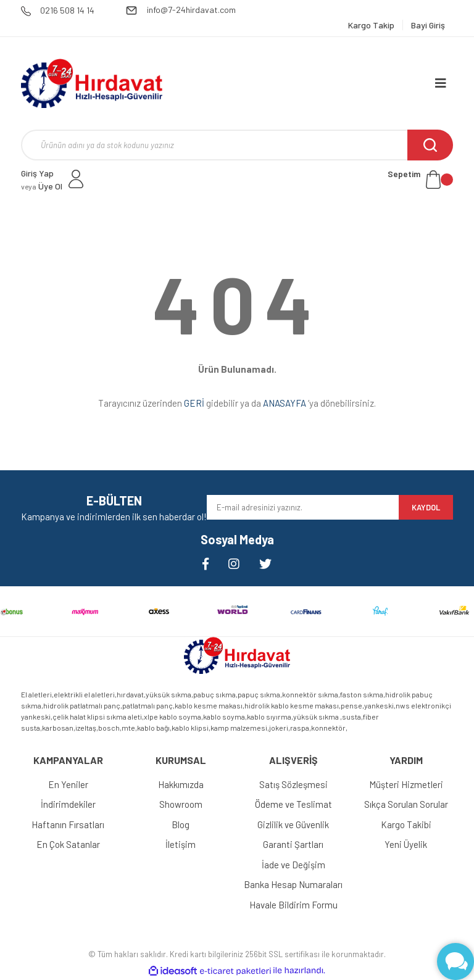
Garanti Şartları (293, 844)
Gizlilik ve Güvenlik (293, 824)
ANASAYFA (285, 403)
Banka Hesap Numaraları (293, 884)
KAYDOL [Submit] (426, 507)
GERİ (194, 403)
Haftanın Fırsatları (68, 824)
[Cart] (420, 180)
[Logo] (92, 83)
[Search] (237, 145)
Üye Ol (42, 186)
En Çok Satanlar (68, 844)
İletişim (181, 844)
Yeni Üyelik (406, 844)
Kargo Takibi (406, 824)
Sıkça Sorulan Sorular (406, 804)
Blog (181, 824)
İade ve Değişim (293, 865)
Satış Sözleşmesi (293, 784)
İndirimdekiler (68, 804)
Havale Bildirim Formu (293, 905)
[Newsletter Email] (303, 507)
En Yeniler (68, 784)
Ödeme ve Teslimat (293, 804)
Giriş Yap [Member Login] (37, 173)
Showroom (181, 804)
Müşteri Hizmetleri (406, 784)
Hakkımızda (181, 784)
